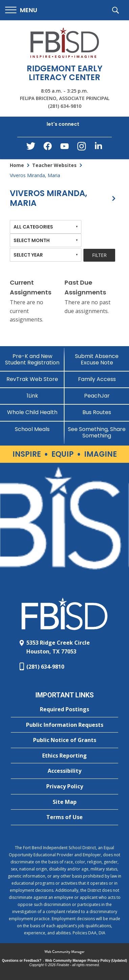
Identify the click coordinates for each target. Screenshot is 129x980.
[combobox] (46, 227)
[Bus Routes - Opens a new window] (97, 412)
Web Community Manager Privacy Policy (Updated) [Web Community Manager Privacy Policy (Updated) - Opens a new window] (86, 961)
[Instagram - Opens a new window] (81, 148)
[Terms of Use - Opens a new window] (64, 817)
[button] (21, 10)
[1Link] (32, 396)
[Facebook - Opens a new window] (48, 148)
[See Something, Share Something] (97, 432)
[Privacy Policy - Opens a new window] (64, 787)
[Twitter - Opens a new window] (31, 148)
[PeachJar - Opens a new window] (97, 396)
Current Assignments (31, 287)
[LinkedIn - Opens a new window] (98, 148)
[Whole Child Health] (32, 412)
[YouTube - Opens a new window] (64, 148)
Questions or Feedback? (22, 961)
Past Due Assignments (85, 287)
